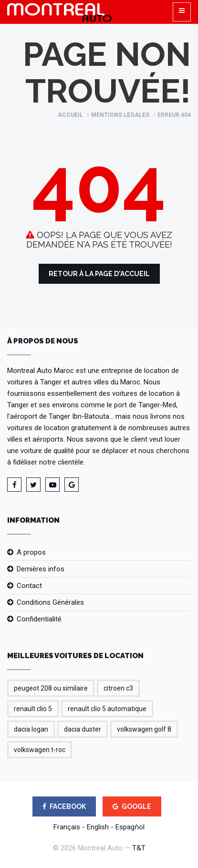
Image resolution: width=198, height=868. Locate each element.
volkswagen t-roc (40, 750)
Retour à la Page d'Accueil (99, 274)
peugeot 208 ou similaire (51, 688)
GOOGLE (132, 806)
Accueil (70, 115)
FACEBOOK (64, 806)
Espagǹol (130, 827)
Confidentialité (39, 619)
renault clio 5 (33, 709)
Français (67, 827)
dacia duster (83, 729)
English (98, 827)
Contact (29, 586)
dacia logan (31, 729)
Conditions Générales (50, 602)
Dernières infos (41, 569)
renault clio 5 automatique (107, 709)
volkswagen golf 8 (144, 729)
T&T (139, 848)
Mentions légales (120, 115)
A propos (31, 552)
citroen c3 (118, 688)
